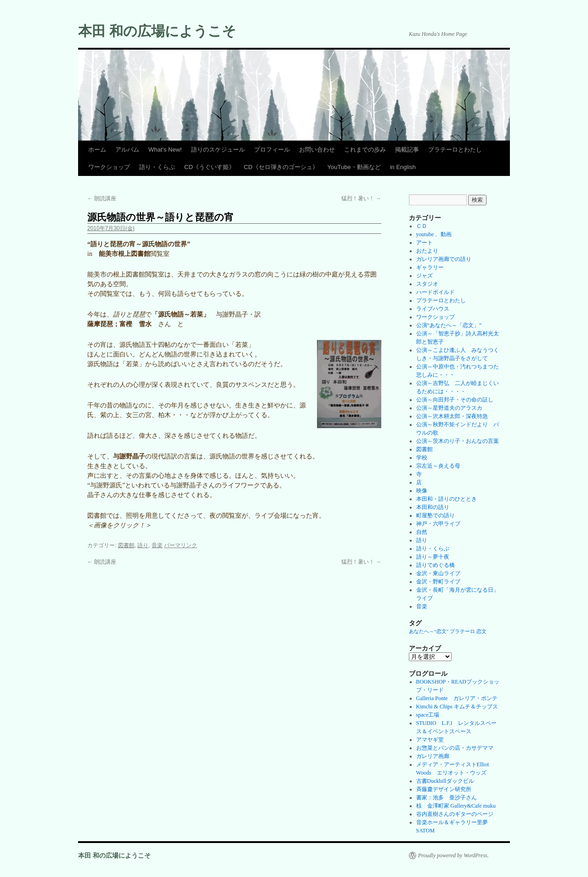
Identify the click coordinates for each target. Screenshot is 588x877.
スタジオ (427, 284)
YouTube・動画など (354, 167)
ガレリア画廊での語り (444, 259)
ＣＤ (422, 226)
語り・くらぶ (157, 167)
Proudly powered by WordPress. (453, 855)
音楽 (157, 545)
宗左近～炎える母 (438, 466)
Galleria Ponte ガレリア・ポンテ (457, 698)
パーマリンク (181, 545)
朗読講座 (102, 198)
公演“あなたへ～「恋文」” (449, 325)
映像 (422, 491)
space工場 (428, 715)
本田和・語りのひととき (447, 499)
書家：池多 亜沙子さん (447, 798)
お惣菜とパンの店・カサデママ (455, 748)
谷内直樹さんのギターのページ (455, 814)
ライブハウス (433, 309)
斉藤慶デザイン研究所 (444, 789)
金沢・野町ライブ (438, 582)
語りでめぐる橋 (435, 565)
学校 (422, 458)
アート (424, 243)
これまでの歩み (365, 150)
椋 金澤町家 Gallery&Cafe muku (456, 806)
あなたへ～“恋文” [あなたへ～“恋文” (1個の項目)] (429, 631)
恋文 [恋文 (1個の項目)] (481, 631)
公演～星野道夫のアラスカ (449, 408)
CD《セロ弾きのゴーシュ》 (281, 167)
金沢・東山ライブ (438, 573)
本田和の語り (433, 507)
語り (143, 545)
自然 (422, 532)
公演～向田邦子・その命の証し (455, 400)
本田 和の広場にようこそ (157, 31)
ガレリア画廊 (433, 756)
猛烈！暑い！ (361, 198)
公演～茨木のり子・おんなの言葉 (458, 441)
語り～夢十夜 (433, 557)
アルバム (127, 150)
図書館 (126, 545)
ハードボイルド (435, 292)
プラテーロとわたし (455, 150)
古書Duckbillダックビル (445, 781)
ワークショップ (109, 167)
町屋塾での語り (435, 515)
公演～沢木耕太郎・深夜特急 (452, 416)
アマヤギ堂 (430, 740)
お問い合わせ (317, 150)
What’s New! (165, 150)
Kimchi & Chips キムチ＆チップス (457, 707)
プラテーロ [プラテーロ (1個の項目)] (462, 631)
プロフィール (272, 150)
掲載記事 (407, 150)
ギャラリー (430, 267)
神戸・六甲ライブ (438, 524)
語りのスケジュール (218, 150)
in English (403, 167)
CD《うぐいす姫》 (209, 167)
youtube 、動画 (434, 234)
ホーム (97, 150)
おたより (427, 251)
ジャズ (424, 276)
